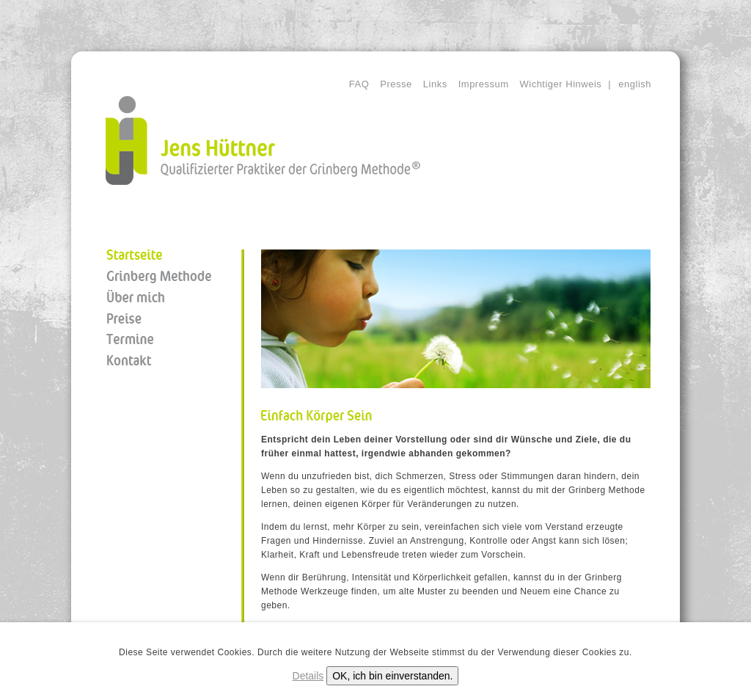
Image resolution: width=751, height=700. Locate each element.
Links (435, 84)
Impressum (484, 84)
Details (308, 676)
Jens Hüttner (263, 141)
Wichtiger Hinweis (560, 84)
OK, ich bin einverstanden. (392, 676)
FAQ (359, 84)
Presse (396, 84)
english (635, 84)
